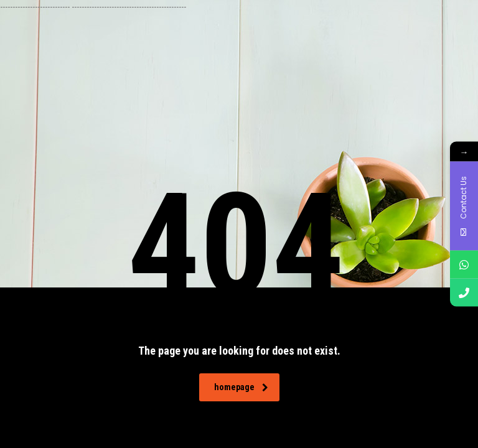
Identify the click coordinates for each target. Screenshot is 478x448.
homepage (241, 387)
